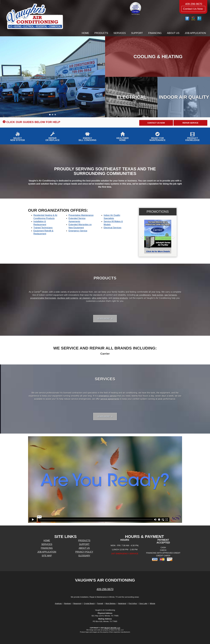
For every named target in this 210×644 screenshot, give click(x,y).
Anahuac (58, 603)
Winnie (152, 603)
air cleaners (85, 298)
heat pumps (158, 295)
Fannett (100, 603)
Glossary (84, 556)
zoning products (120, 298)
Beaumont (77, 603)
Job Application (195, 33)
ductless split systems (68, 298)
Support (137, 33)
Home (85, 33)
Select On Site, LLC (112, 628)
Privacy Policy (84, 552)
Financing (155, 33)
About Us (173, 33)
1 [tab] (51, 115)
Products (101, 33)
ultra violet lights (100, 298)
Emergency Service (78, 231)
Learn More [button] (105, 319)
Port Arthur (133, 603)
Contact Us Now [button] (193, 9)
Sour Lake (143, 603)
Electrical (132, 97)
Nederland (122, 603)
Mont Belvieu (111, 603)
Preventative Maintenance (81, 215)
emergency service (108, 396)
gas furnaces (171, 295)
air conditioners (143, 295)
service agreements (110, 399)
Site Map (47, 556)
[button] (156, 123)
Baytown (68, 603)
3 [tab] (56, 115)
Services (120, 33)
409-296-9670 (105, 589)
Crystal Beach (89, 603)
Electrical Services (112, 228)
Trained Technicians (43, 228)
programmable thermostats (43, 298)
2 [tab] (53, 115)
